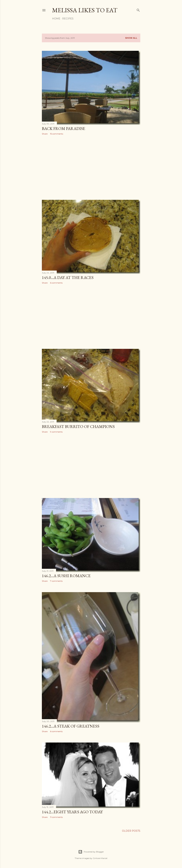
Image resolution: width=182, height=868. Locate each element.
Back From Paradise (63, 128)
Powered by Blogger (91, 852)
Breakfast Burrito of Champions (78, 426)
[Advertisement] (91, 167)
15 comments (57, 134)
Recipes (68, 19)
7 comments (56, 581)
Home (56, 19)
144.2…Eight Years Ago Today (72, 812)
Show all (131, 38)
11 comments (56, 817)
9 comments (56, 432)
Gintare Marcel (100, 858)
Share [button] (45, 134)
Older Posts (131, 831)
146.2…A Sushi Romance (66, 576)
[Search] (138, 9)
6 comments (56, 283)
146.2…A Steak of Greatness (71, 726)
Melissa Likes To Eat (85, 10)
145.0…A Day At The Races (68, 277)
